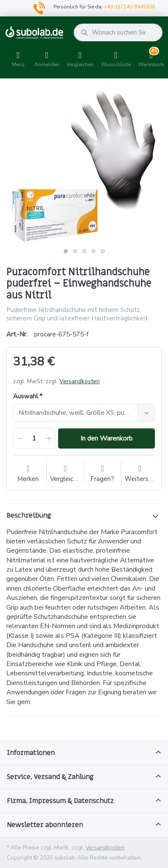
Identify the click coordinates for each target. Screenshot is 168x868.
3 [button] (84, 251)
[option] (84, 166)
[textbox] (77, 413)
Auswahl (25, 396)
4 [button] (93, 251)
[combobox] (84, 413)
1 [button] (66, 251)
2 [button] (75, 251)
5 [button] (103, 251)
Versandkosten (80, 381)
